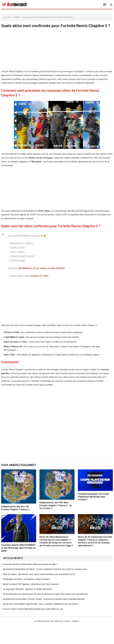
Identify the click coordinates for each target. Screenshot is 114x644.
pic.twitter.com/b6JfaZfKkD (51, 268)
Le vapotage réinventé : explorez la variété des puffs (28, 589)
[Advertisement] (57, 50)
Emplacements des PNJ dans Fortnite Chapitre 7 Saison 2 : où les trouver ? (55, 505)
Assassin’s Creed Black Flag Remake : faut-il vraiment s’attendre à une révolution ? (41, 604)
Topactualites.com (45, 621)
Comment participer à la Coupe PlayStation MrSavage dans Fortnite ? (93, 497)
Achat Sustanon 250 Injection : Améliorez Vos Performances (31, 584)
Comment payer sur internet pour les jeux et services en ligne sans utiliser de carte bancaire (46, 594)
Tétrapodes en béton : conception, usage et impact (26, 579)
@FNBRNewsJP (27, 268)
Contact (76, 621)
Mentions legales (63, 621)
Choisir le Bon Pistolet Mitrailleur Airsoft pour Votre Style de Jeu (33, 609)
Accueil (7, 17)
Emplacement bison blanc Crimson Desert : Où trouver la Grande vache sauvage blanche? (44, 599)
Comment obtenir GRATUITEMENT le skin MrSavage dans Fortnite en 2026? (18, 548)
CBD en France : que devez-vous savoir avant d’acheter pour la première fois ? (39, 574)
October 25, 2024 (39, 276)
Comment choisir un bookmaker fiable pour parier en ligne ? (30, 564)
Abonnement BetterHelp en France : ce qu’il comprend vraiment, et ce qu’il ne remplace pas (45, 569)
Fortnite (16, 17)
